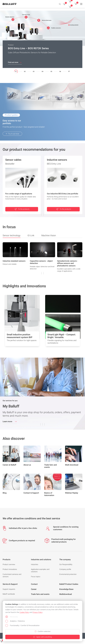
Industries (35, 564)
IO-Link (31, 235)
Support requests (9, 589)
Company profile (65, 569)
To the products (22, 209)
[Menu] (81, 4)
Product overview (9, 564)
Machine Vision (49, 235)
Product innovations (10, 569)
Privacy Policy (38, 612)
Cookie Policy (24, 612)
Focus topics (36, 577)
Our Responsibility (66, 564)
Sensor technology (12, 236)
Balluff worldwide (9, 594)
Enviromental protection (68, 574)
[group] (15, 258)
